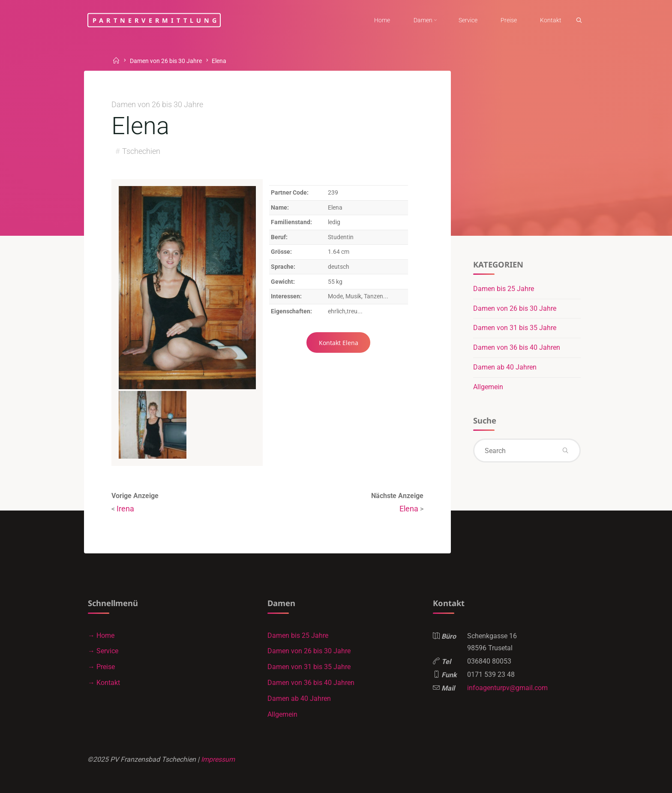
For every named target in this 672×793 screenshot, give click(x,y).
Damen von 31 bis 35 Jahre (515, 328)
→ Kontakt (104, 683)
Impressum (218, 759)
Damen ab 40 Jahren (505, 367)
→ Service (103, 651)
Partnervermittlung (156, 20)
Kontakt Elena (339, 343)
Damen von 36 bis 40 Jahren (517, 347)
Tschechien (141, 151)
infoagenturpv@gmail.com (507, 688)
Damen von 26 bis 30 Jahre (166, 62)
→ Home (101, 635)
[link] (579, 21)
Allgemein (488, 387)
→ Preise (101, 667)
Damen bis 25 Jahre (504, 289)
